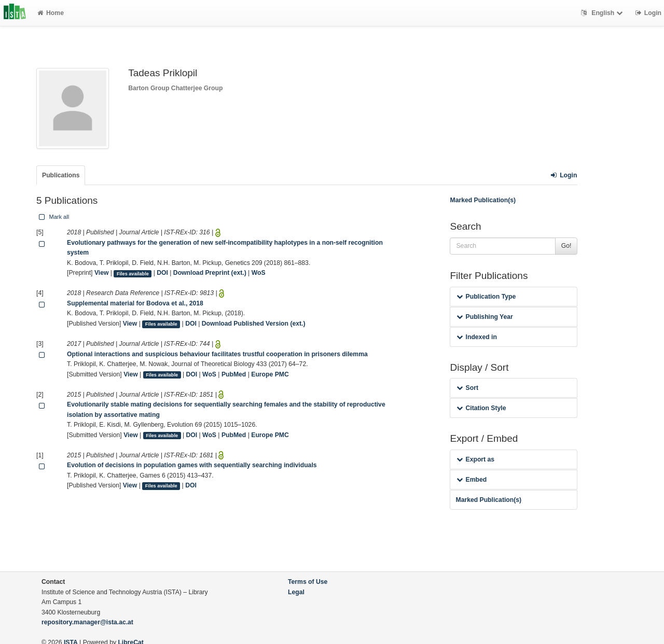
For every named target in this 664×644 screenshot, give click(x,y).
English (603, 13)
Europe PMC (270, 374)
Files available (133, 273)
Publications (61, 175)
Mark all (53, 217)
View (102, 273)
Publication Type (486, 297)
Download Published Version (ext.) (254, 324)
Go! (566, 246)
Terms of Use (308, 582)
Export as (475, 459)
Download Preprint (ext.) (210, 273)
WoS (259, 273)
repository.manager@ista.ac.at (87, 622)
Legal (296, 592)
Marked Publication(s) (483, 200)
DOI (162, 273)
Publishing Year (485, 317)
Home (51, 13)
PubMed (234, 374)
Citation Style (481, 408)
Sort (467, 388)
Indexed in (476, 337)
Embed (472, 480)
